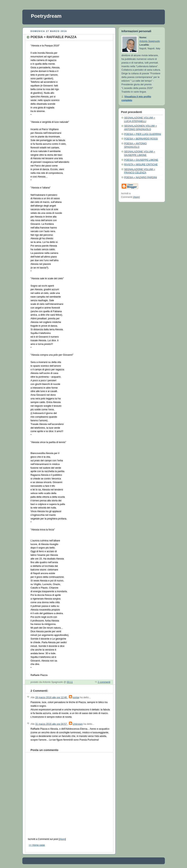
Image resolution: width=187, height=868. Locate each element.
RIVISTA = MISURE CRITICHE (141, 165)
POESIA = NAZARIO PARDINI (141, 177)
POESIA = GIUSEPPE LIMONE (141, 160)
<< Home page (37, 845)
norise (76, 697)
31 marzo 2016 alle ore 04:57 (51, 724)
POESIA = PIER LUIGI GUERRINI (143, 134)
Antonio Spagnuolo (150, 41)
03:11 (70, 682)
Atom (62, 839)
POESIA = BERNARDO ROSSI (141, 139)
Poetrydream (46, 16)
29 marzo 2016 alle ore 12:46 (51, 697)
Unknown (78, 724)
